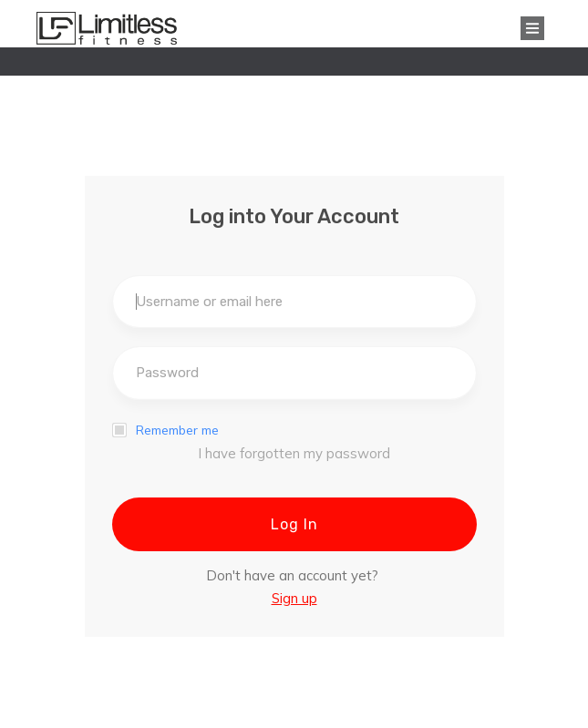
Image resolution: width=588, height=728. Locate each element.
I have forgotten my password (294, 453)
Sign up (294, 598)
